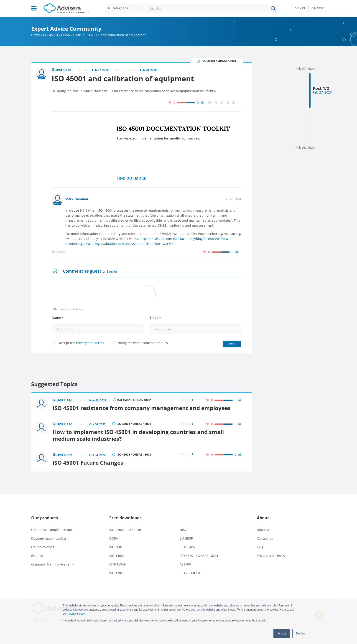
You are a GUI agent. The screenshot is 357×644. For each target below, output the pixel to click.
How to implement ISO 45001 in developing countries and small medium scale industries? (138, 435)
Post (232, 344)
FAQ (260, 547)
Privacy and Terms (90, 343)
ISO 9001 (116, 547)
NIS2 (183, 530)
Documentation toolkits (49, 538)
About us (264, 530)
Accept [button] (282, 634)
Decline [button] (301, 634)
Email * (155, 318)
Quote (58, 252)
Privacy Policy (76, 614)
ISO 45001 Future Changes (88, 463)
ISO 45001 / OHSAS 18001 (62, 35)
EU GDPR (186, 538)
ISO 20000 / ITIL (191, 573)
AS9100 (185, 564)
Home (36, 35)
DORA (114, 538)
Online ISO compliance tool (52, 530)
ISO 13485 (187, 547)
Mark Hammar (77, 199)
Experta (37, 556)
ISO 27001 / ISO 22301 (126, 530)
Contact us (265, 538)
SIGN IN (300, 8)
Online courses (43, 547)
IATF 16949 (117, 564)
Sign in (112, 271)
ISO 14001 (117, 556)
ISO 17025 (117, 573)
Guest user (63, 400)
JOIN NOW (317, 8)
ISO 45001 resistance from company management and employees (142, 408)
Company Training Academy (53, 564)
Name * (58, 318)
